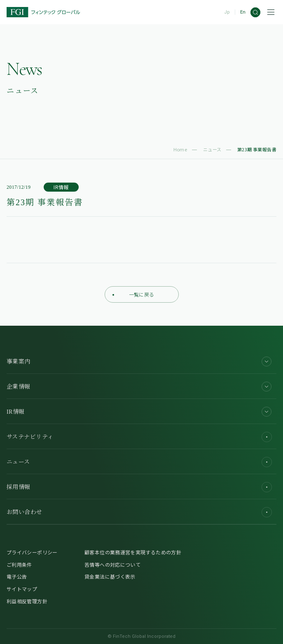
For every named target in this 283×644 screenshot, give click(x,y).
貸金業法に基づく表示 (110, 576)
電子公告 (17, 576)
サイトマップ (22, 589)
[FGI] (43, 12)
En (243, 12)
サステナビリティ (139, 437)
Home (180, 149)
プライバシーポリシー (32, 552)
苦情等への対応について (112, 564)
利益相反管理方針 (27, 601)
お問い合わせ (139, 512)
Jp (227, 12)
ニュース (212, 149)
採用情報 (139, 487)
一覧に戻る (133, 294)
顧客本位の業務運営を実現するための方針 (133, 552)
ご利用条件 (19, 564)
